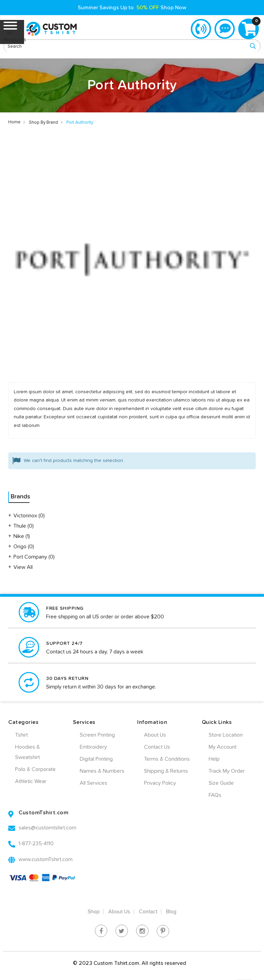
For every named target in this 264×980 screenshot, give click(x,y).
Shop (94, 912)
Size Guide (221, 783)
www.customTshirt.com (46, 859)
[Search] (253, 46)
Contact (148, 912)
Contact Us (157, 747)
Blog (171, 912)
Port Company (31, 557)
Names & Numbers (102, 771)
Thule (20, 526)
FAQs (215, 795)
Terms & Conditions (167, 759)
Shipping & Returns (166, 771)
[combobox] (132, 46)
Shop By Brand (43, 123)
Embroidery (93, 747)
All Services (93, 783)
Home (14, 122)
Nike (19, 536)
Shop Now (173, 8)
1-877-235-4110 (200, 29)
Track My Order (227, 771)
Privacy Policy (160, 783)
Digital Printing (96, 759)
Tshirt (21, 735)
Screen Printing (97, 735)
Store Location (226, 735)
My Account (223, 747)
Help (214, 759)
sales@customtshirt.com (47, 828)
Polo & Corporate (35, 769)
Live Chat (224, 29)
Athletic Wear (31, 781)
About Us (155, 735)
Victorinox (26, 516)
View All (23, 567)
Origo (21, 547)
